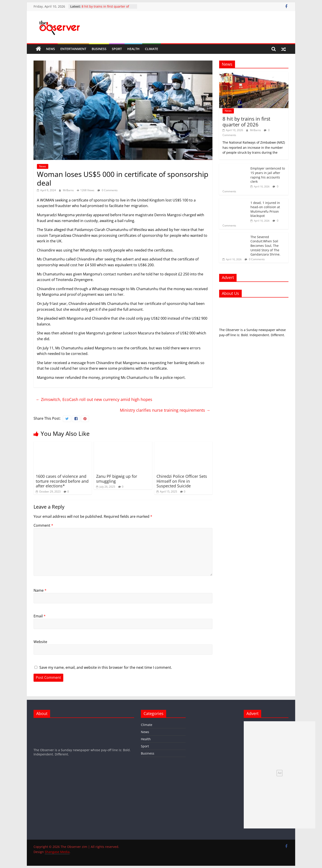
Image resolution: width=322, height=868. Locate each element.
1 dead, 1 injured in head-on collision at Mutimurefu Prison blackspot (265, 209)
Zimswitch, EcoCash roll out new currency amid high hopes (94, 399)
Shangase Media (57, 852)
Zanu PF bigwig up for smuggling (117, 479)
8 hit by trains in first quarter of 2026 (246, 122)
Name (40, 590)
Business (99, 49)
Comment (43, 525)
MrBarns (69, 190)
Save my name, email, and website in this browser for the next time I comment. (106, 667)
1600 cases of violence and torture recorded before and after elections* (62, 481)
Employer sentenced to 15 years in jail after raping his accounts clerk (268, 175)
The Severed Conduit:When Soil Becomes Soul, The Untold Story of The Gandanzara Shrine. (265, 246)
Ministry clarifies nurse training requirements (165, 410)
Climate (151, 49)
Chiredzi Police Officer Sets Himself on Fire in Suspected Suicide (182, 481)
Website (40, 642)
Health (133, 49)
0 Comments (108, 190)
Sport (117, 49)
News (51, 49)
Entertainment (73, 49)
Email (40, 616)
